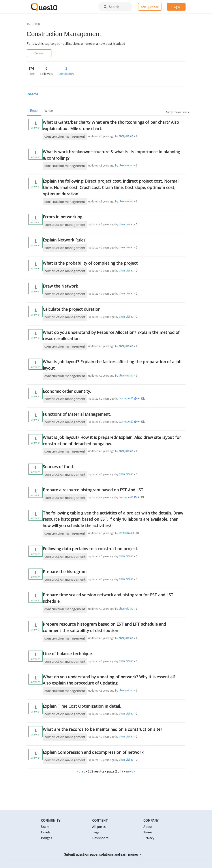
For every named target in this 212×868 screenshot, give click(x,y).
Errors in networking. (63, 217)
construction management (65, 136)
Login (176, 7)
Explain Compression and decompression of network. (94, 752)
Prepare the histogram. (65, 572)
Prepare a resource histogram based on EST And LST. (94, 490)
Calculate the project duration (72, 309)
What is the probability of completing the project (90, 263)
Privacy (149, 838)
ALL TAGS (33, 94)
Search (111, 7)
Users (45, 827)
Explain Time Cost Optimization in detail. (82, 706)
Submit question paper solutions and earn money (103, 854)
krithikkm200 (126, 533)
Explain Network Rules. (65, 240)
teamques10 (126, 398)
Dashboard (100, 838)
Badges (47, 838)
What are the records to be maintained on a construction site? (102, 729)
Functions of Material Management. (77, 414)
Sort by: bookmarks (178, 112)
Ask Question (150, 7)
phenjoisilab (126, 136)
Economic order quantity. (67, 391)
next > (131, 771)
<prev (81, 771)
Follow (39, 53)
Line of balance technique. (68, 654)
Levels (46, 832)
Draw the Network (60, 286)
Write (49, 110)
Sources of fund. (58, 467)
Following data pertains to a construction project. (90, 549)
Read (34, 110)
